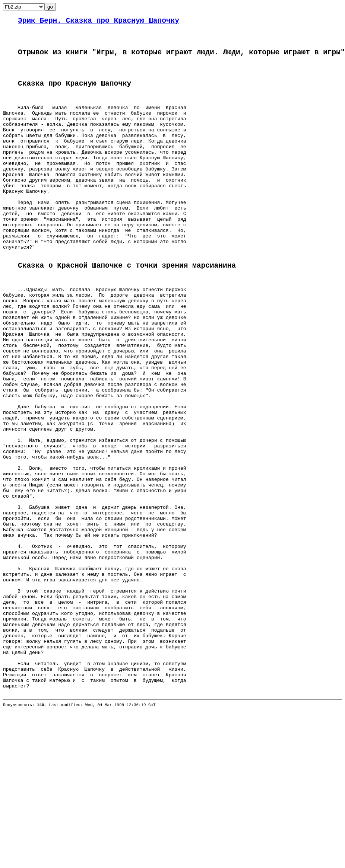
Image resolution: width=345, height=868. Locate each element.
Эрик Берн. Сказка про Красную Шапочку (99, 22)
